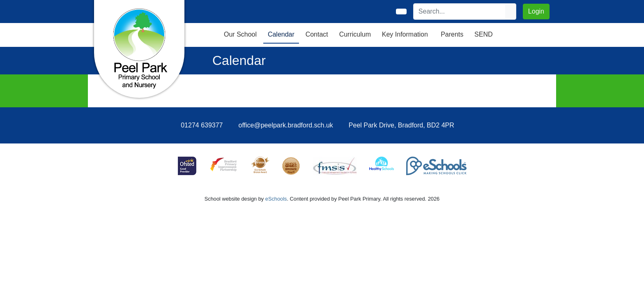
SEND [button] (483, 34)
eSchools (276, 199)
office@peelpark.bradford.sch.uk (286, 125)
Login (536, 11)
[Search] (460, 12)
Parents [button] (452, 34)
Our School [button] (240, 34)
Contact (317, 34)
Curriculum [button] (355, 34)
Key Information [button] (405, 34)
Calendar (281, 34)
